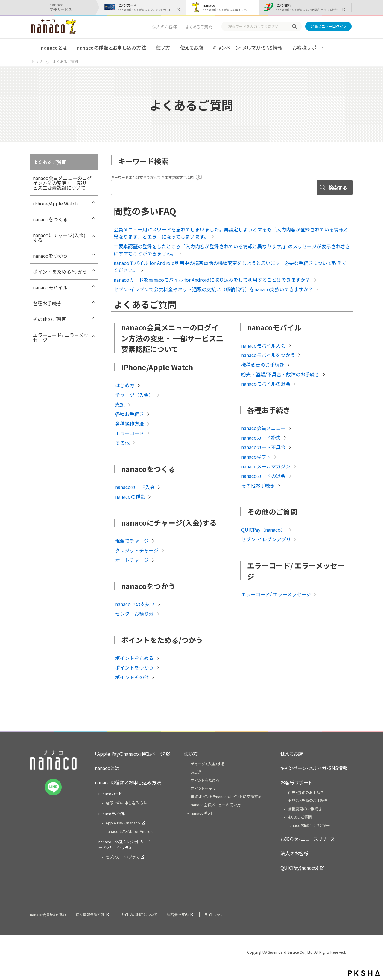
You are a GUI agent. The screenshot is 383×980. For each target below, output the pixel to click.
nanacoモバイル (50, 287)
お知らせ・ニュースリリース (307, 839)
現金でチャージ (132, 541)
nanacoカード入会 (135, 487)
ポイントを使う (203, 788)
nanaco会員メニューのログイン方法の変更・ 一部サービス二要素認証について (62, 183)
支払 (120, 404)
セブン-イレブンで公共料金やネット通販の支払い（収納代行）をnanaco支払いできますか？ (213, 289)
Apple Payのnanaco (123, 823)
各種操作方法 (130, 423)
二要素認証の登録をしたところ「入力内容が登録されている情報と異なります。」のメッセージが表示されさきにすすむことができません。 (232, 250)
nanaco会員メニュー (263, 428)
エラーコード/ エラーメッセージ (61, 337)
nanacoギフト (256, 457)
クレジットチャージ (137, 550)
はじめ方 (125, 385)
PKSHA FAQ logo (364, 973)
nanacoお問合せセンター (309, 825)
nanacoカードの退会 (263, 476)
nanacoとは (54, 48)
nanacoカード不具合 (263, 447)
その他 (122, 443)
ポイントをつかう (134, 667)
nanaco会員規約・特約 (48, 914)
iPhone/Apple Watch (55, 203)
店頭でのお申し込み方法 (126, 803)
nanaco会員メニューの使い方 (216, 805)
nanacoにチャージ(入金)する (59, 237)
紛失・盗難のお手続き (306, 792)
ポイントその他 (132, 677)
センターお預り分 (134, 614)
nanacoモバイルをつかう (268, 355)
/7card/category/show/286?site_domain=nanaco (93, 321)
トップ (37, 62)
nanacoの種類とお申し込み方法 (112, 48)
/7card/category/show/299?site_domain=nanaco (93, 273)
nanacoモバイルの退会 (266, 384)
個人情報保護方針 (90, 914)
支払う (196, 772)
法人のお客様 (165, 27)
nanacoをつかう (50, 256)
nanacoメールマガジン (266, 466)
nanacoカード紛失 (261, 438)
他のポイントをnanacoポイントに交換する (226, 797)
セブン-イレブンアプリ (266, 539)
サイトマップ (214, 914)
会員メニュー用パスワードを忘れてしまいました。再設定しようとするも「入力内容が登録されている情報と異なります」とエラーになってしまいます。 (231, 233)
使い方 (163, 48)
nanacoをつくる (50, 219)
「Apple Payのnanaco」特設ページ (130, 754)
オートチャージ (132, 560)
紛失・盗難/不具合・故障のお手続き (280, 374)
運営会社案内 (178, 914)
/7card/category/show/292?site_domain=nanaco (93, 237)
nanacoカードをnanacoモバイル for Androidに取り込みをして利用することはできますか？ (212, 280)
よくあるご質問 (199, 27)
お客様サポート (308, 48)
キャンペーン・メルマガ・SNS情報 (248, 48)
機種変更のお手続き (263, 365)
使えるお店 (192, 48)
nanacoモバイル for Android (130, 831)
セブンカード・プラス (122, 857)
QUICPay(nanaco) (300, 868)
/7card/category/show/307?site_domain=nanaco (93, 305)
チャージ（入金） (134, 395)
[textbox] (257, 26)
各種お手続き (47, 303)
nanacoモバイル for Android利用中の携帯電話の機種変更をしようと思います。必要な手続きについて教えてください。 (230, 266)
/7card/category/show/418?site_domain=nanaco (93, 205)
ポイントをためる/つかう (60, 272)
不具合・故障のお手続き (308, 800)
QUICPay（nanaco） (263, 530)
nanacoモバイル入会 (263, 345)
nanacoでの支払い (135, 604)
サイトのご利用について (139, 914)
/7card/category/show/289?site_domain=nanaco (93, 221)
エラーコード (130, 433)
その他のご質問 (50, 319)
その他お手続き (258, 485)
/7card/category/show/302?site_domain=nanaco (93, 289)
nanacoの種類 (130, 496)
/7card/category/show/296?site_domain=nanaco (93, 257)
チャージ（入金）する (208, 764)
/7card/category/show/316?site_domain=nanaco (93, 336)
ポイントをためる (134, 658)
